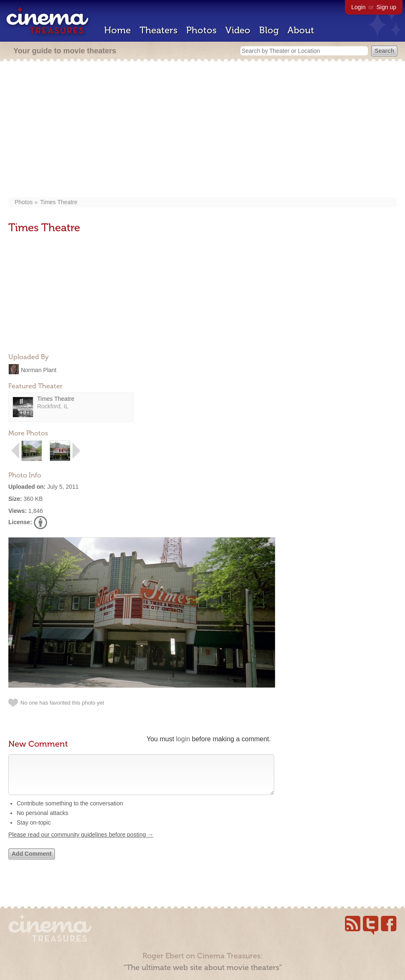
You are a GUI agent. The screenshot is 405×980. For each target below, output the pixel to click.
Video (238, 30)
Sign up (386, 7)
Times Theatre (59, 202)
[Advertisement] (205, 130)
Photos (201, 30)
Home (117, 30)
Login (358, 7)
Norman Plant (39, 370)
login (183, 739)
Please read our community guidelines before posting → (81, 843)
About (301, 30)
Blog (269, 30)
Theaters (159, 30)
